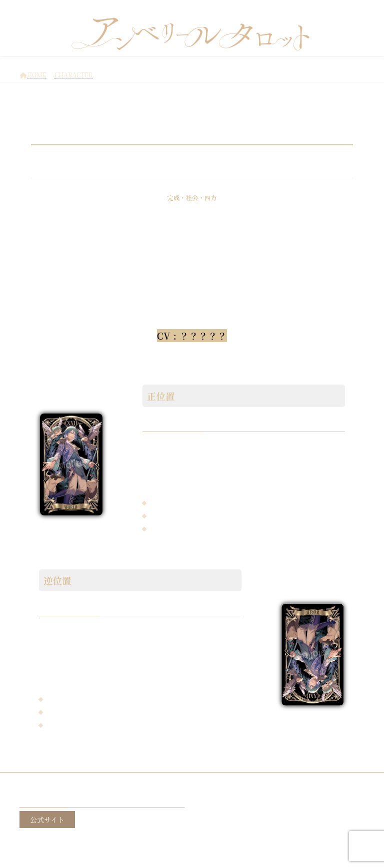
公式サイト (47, 819)
